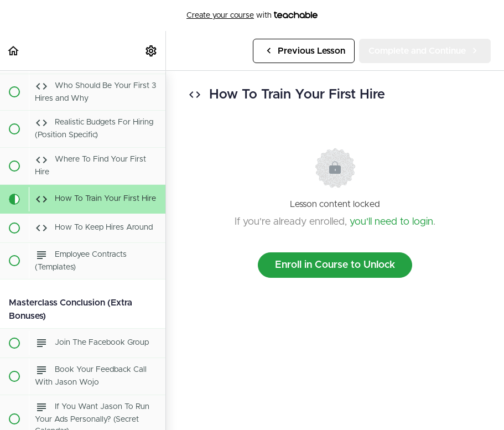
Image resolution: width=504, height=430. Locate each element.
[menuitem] (152, 51)
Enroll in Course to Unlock (335, 265)
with (252, 15)
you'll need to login (391, 222)
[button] (14, 51)
